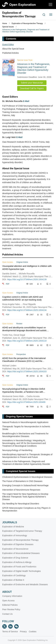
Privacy (23, 632)
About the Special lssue (13, 49)
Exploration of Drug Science (15, 558)
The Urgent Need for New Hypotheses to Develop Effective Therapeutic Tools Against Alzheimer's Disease (25, 497)
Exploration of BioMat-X (13, 580)
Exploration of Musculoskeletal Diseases (21, 553)
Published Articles (11, 53)
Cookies (33, 632)
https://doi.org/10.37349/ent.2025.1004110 (27, 341)
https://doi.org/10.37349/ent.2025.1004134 (27, 310)
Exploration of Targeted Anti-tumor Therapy (22, 531)
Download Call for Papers (32, 88)
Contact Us (7, 614)
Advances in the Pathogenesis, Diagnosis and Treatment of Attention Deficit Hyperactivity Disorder (26, 31)
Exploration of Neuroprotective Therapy (19, 15)
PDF (8, 284)
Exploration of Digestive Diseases (18, 544)
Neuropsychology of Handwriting (17, 450)
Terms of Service (10, 632)
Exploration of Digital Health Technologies (22, 571)
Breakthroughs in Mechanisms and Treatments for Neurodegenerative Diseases (25, 435)
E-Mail (26, 101)
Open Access (8, 601)
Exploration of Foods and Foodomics (19, 567)
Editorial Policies (10, 605)
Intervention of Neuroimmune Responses (21, 490)
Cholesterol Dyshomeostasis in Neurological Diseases (27, 477)
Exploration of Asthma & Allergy (17, 562)
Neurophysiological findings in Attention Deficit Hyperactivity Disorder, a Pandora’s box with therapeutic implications (24, 391)
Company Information (12, 596)
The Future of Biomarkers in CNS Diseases (22, 481)
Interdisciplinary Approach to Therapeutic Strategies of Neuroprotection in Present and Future (27, 456)
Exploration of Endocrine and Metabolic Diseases (25, 584)
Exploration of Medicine (13, 527)
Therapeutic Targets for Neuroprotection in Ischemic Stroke (26, 428)
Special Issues (8, 27)
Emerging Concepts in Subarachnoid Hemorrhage (25, 485)
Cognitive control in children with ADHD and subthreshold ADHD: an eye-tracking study (22, 298)
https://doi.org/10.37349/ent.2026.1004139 (27, 279)
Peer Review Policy (11, 609)
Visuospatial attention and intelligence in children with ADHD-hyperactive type (27, 268)
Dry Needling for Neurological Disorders (21, 504)
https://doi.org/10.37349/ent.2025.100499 (26, 402)
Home (5, 23)
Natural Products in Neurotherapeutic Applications (25, 422)
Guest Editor (8, 44)
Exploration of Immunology (15, 535)
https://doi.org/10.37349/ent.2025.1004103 (27, 371)
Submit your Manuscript (32, 83)
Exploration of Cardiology (14, 575)
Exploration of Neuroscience (15, 549)
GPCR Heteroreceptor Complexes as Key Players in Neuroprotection (26, 509)
